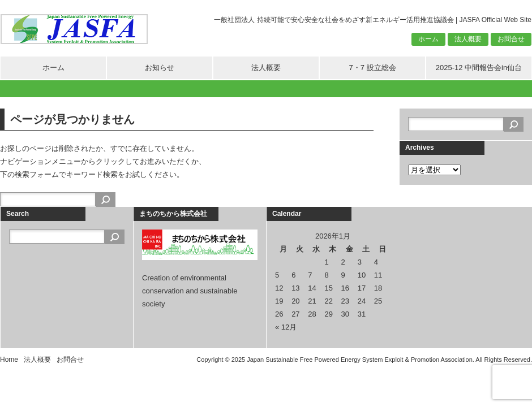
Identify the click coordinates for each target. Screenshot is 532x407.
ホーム (428, 39)
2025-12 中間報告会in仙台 (479, 68)
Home (9, 360)
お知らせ (160, 68)
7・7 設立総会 (372, 68)
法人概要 (468, 39)
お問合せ (511, 39)
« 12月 (286, 327)
